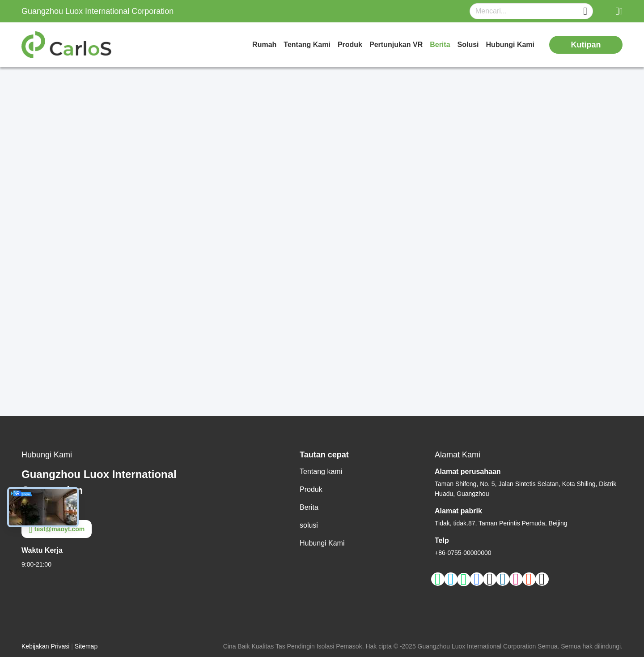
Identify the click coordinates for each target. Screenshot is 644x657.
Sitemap (86, 646)
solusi (468, 45)
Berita (440, 45)
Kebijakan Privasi (45, 646)
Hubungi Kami (510, 45)
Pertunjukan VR (396, 45)
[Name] (585, 11)
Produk (350, 45)
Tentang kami (307, 45)
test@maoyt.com (57, 529)
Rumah (264, 45)
